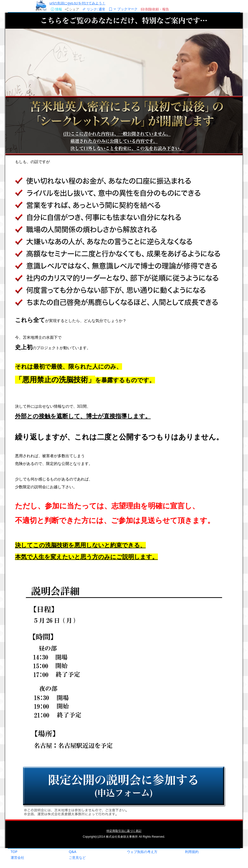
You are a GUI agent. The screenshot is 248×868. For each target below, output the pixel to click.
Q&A (73, 852)
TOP (14, 852)
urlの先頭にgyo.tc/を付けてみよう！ (77, 3)
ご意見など (77, 857)
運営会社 (17, 857)
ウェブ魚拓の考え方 (142, 852)
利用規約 (192, 852)
